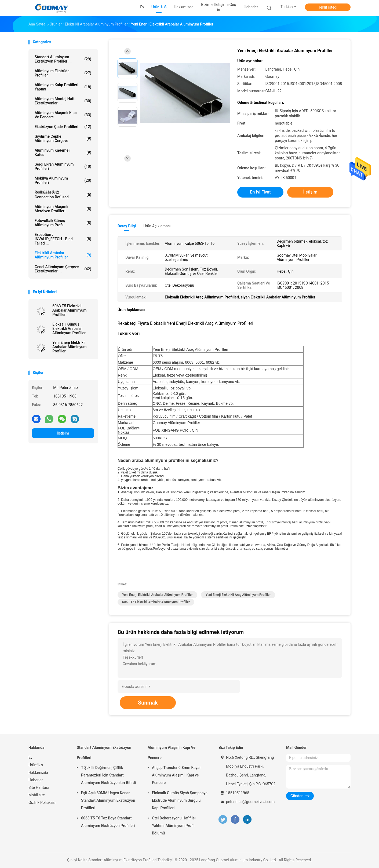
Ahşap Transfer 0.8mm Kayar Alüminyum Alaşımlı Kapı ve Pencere (176, 775)
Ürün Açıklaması (157, 226)
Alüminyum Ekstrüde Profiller (63, 73)
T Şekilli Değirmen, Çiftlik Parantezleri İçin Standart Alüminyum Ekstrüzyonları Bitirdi (108, 775)
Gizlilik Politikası (42, 803)
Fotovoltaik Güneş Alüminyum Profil (63, 223)
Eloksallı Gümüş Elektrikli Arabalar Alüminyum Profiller (69, 329)
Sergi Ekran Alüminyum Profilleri (63, 166)
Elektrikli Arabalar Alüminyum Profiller (63, 255)
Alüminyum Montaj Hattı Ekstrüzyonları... (63, 101)
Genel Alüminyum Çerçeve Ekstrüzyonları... (63, 269)
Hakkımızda (38, 772)
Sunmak (148, 703)
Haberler (36, 780)
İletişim (63, 433)
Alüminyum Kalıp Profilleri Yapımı (63, 87)
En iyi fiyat (260, 192)
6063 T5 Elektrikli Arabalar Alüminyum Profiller (70, 310)
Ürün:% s (36, 765)
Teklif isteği (328, 7)
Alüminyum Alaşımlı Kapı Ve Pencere (63, 115)
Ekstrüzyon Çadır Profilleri (63, 127)
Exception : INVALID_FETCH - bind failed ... (63, 239)
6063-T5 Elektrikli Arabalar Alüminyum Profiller (156, 602)
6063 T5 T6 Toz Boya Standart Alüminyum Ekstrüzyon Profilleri (108, 822)
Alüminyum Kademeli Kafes (63, 152)
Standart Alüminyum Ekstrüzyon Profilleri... (63, 59)
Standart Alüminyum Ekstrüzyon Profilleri (104, 753)
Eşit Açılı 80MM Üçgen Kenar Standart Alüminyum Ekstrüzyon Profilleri (108, 800)
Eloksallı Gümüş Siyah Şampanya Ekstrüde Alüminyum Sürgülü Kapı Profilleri (180, 800)
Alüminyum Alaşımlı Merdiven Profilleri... (63, 209)
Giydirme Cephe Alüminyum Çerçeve (63, 138)
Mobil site (37, 795)
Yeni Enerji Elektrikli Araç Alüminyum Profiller (238, 595)
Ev (30, 757)
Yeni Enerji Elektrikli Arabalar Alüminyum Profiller (70, 347)
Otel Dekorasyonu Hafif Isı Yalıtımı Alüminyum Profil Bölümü (174, 826)
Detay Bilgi (127, 226)
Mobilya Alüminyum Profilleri (63, 180)
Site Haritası (39, 787)
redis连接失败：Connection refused (63, 195)
